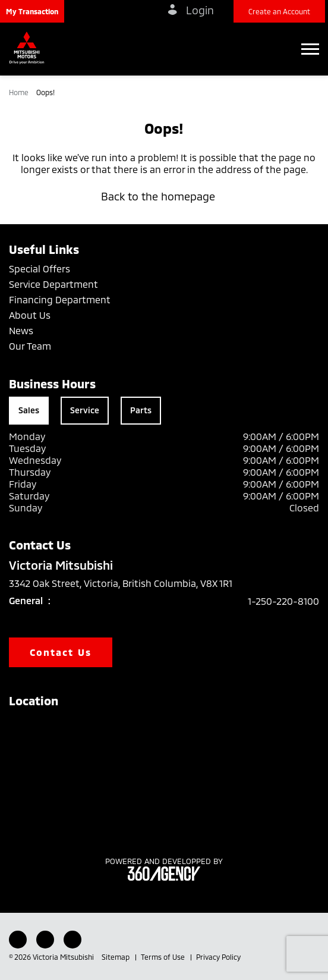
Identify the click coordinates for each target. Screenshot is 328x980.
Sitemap (116, 957)
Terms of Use (164, 957)
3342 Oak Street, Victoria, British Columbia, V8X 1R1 (129, 583)
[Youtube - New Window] (45, 940)
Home (20, 92)
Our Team (30, 346)
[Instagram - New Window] (72, 940)
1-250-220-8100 (283, 601)
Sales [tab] (29, 410)
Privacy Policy (218, 957)
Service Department (53, 284)
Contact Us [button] (61, 652)
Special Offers (40, 268)
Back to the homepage (164, 196)
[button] (32, 11)
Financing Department (60, 299)
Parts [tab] (141, 410)
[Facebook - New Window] (18, 940)
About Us (30, 315)
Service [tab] (85, 410)
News (21, 330)
